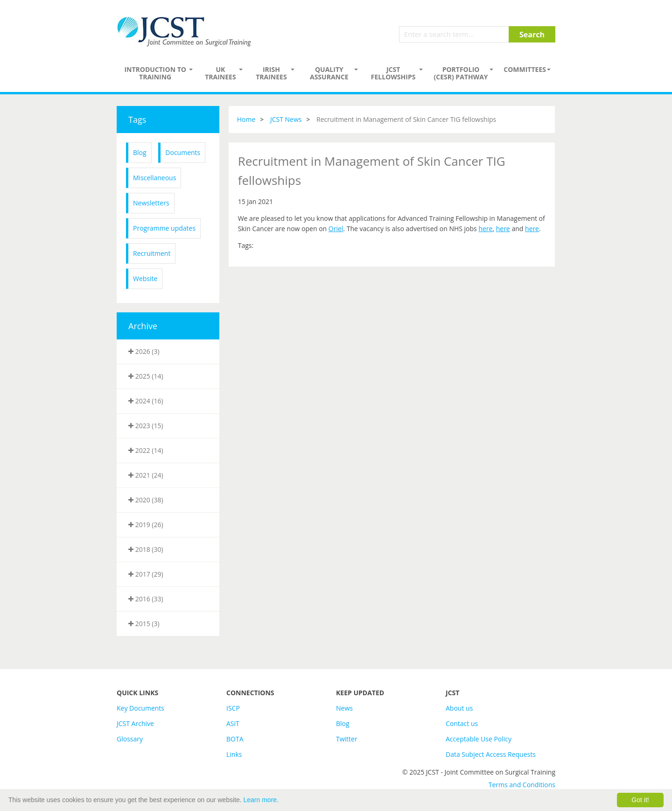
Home (246, 119)
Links (234, 754)
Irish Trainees (271, 73)
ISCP (233, 708)
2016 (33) (146, 599)
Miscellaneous (154, 178)
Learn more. (261, 800)
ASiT (233, 723)
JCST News (286, 119)
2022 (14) (146, 450)
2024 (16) (146, 401)
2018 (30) (146, 549)
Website (145, 279)
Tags (137, 120)
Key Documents (140, 708)
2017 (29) (146, 574)
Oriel (336, 229)
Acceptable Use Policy (479, 739)
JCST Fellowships (393, 73)
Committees (525, 69)
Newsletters (151, 203)
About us (459, 708)
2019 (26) (146, 525)
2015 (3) (144, 624)
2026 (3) (144, 351)
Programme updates (164, 228)
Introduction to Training (155, 73)
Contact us (462, 723)
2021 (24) (146, 475)
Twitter (347, 739)
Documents (183, 152)
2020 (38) (146, 500)
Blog (140, 152)
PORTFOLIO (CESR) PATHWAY (461, 73)
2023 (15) (146, 426)
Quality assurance (329, 73)
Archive (143, 326)
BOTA (235, 739)
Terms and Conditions (522, 785)
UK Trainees (220, 73)
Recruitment (152, 253)
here (485, 229)
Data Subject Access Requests (491, 754)
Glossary (130, 739)
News (344, 708)
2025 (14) (146, 376)
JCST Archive (135, 723)
